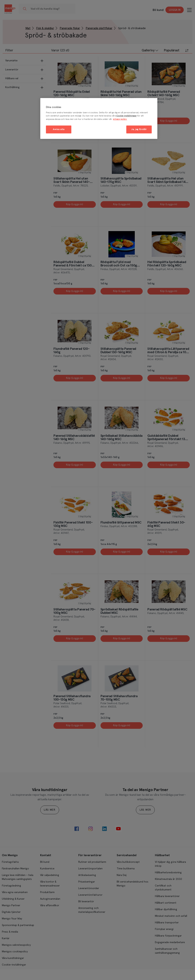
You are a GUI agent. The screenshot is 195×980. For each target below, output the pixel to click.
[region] (99, 118)
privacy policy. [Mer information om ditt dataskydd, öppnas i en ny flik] (120, 119)
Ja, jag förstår (139, 129)
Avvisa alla (59, 129)
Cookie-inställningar (126, 116)
